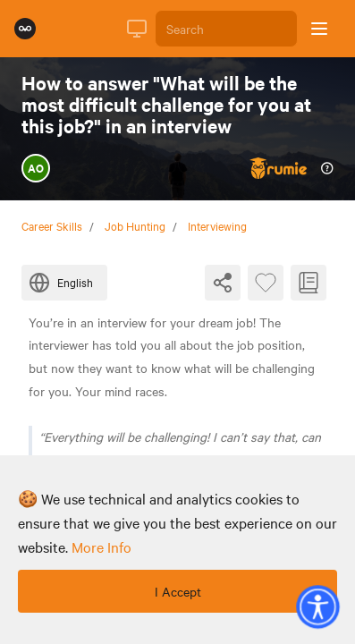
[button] (317, 606)
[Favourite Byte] (266, 283)
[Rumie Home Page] (25, 29)
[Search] (226, 29)
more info (101, 547)
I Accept (178, 591)
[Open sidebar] (319, 29)
